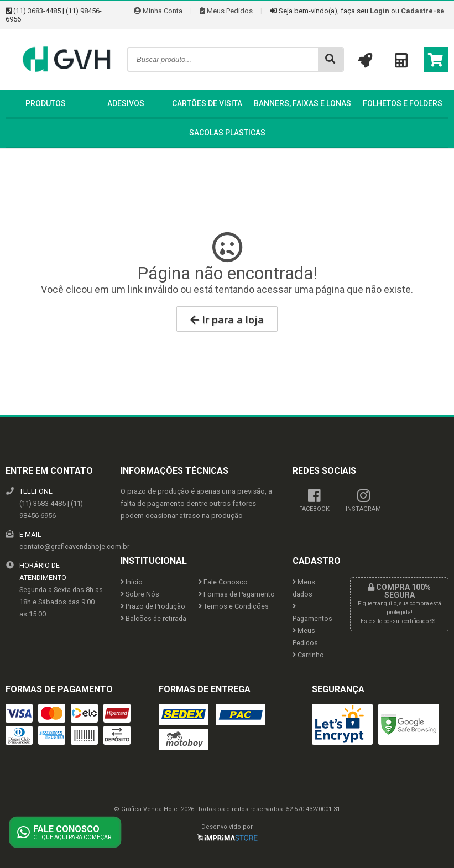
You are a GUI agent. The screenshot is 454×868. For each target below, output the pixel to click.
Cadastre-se (423, 11)
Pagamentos (312, 613)
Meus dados (304, 588)
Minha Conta (158, 11)
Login (380, 11)
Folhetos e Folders (403, 103)
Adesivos (126, 103)
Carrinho (308, 655)
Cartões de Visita (207, 103)
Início (132, 582)
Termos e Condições (234, 606)
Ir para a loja (227, 320)
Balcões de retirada (153, 618)
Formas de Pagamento (237, 594)
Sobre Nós (140, 594)
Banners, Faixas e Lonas (302, 103)
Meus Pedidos (226, 11)
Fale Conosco (223, 582)
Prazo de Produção (153, 606)
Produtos (46, 103)
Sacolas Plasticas (227, 133)
